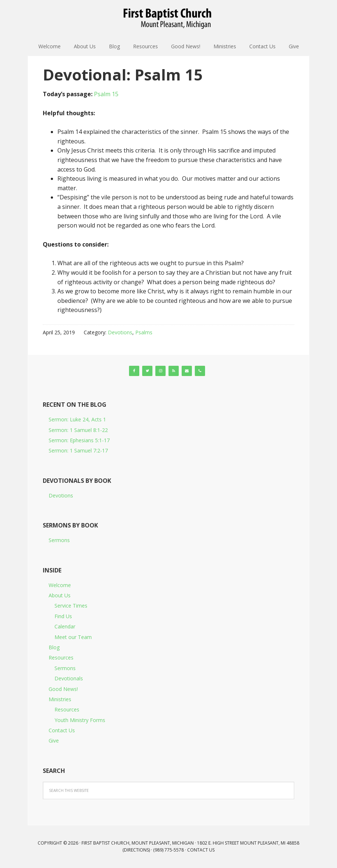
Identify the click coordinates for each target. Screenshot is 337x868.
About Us (60, 595)
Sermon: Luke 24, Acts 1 (77, 419)
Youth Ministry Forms (80, 720)
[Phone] (200, 371)
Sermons (59, 540)
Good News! (63, 689)
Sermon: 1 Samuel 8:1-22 (78, 430)
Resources (61, 657)
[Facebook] (134, 371)
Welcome (60, 585)
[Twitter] (147, 371)
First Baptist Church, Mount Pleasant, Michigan (168, 18)
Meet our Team (73, 637)
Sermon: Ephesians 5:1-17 (79, 440)
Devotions (120, 332)
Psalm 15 (106, 94)
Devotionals (69, 678)
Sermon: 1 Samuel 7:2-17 (78, 450)
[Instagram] (160, 371)
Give (54, 741)
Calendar (65, 626)
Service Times (71, 606)
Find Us (63, 616)
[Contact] (187, 371)
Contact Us (62, 730)
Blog (54, 647)
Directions (136, 850)
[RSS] (174, 371)
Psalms (144, 332)
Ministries (60, 699)
